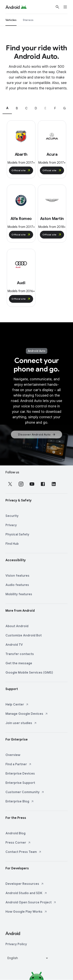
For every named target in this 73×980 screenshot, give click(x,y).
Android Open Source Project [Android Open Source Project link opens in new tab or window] (31, 902)
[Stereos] (28, 20)
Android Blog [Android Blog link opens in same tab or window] (15, 833)
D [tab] (36, 108)
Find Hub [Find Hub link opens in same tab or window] (12, 544)
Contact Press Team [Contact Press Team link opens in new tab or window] (23, 852)
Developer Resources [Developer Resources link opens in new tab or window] (25, 884)
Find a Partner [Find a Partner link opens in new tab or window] (18, 764)
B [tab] (17, 108)
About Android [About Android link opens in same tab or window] (17, 626)
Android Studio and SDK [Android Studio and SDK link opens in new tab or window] (26, 893)
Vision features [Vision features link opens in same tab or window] (17, 576)
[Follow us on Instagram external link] (21, 484)
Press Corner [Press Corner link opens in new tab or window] (18, 843)
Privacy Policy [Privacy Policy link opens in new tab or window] (16, 944)
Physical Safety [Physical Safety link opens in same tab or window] (17, 534)
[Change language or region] (28, 958)
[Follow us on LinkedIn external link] (54, 484)
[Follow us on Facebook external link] (43, 484)
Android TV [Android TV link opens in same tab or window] (14, 645)
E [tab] (45, 108)
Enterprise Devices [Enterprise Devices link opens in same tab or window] (20, 774)
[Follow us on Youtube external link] (32, 484)
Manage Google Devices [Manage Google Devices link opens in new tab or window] (27, 714)
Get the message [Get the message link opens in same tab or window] (19, 663)
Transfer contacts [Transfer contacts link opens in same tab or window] (20, 654)
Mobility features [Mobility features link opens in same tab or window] (19, 594)
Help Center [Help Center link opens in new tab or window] (17, 705)
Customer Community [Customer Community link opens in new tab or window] (25, 792)
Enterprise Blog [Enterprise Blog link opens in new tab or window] (20, 801)
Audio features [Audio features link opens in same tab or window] (17, 585)
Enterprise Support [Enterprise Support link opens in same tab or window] (20, 783)
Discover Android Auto (37, 434)
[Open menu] (68, 7)
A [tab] (7, 108)
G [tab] (64, 108)
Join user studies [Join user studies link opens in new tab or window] (21, 723)
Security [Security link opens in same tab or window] (12, 516)
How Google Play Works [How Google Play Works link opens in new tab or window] (26, 912)
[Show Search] (57, 7)
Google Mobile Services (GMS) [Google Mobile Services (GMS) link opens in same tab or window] (29, 673)
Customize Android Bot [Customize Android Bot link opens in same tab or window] (24, 635)
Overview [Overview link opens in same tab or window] (13, 755)
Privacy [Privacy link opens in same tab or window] (11, 525)
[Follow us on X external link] (10, 484)
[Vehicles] (11, 20)
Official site (21, 170)
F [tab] (55, 108)
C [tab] (26, 108)
